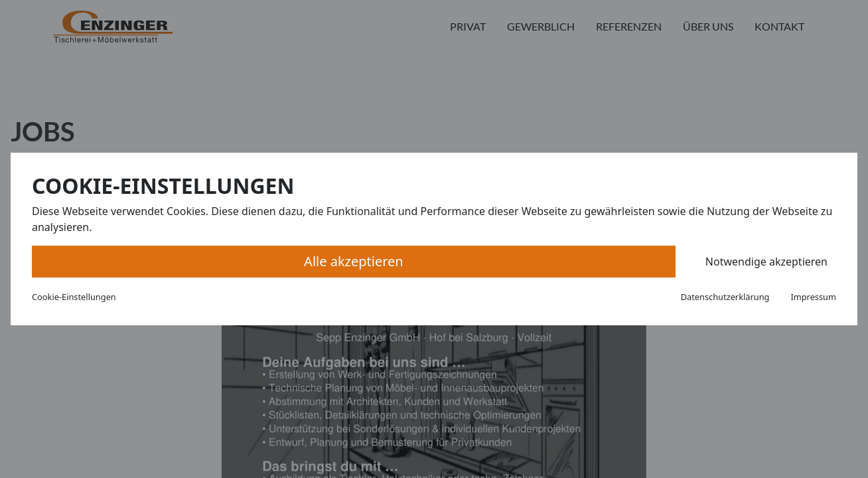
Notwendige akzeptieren (766, 262)
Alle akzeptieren (354, 261)
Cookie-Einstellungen (74, 297)
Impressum (813, 297)
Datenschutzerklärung (725, 297)
